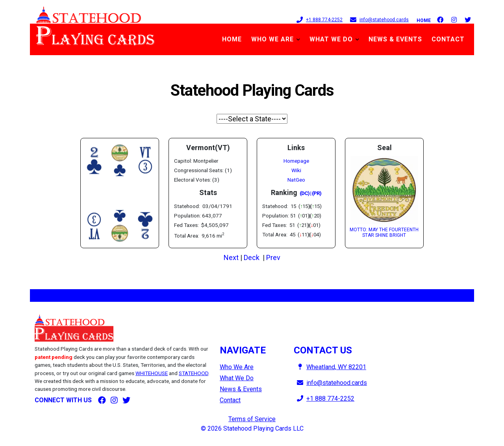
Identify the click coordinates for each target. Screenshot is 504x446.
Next (231, 257)
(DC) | (305, 193)
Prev (273, 257)
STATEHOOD (194, 373)
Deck (252, 257)
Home (424, 20)
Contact (448, 39)
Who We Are (272, 39)
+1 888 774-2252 (318, 19)
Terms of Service (252, 419)
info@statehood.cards (378, 19)
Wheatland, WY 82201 (330, 367)
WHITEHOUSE (152, 373)
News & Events (395, 39)
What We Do (331, 39)
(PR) (317, 193)
